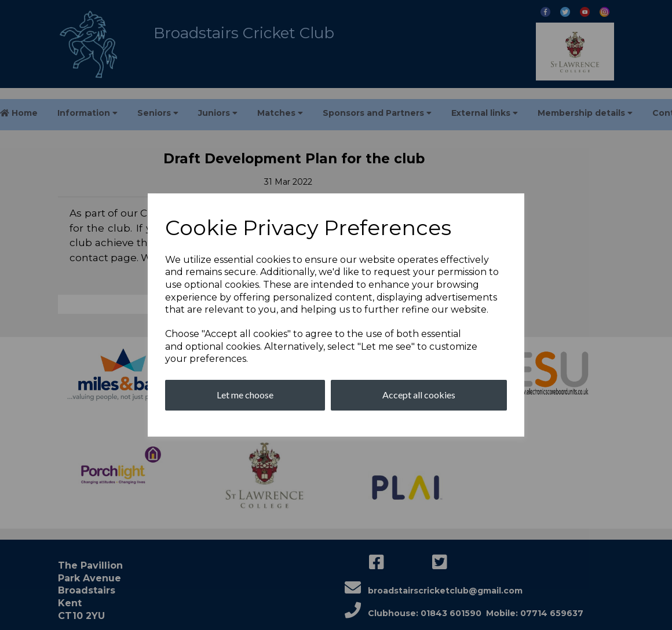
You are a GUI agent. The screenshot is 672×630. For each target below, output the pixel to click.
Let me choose (245, 395)
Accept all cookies (419, 395)
